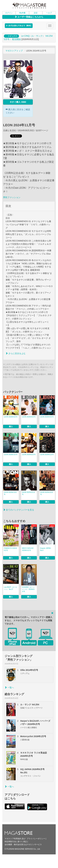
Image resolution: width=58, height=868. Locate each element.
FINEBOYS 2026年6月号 (11, 549)
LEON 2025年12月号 (10, 493)
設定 (36, 13)
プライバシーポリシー (36, 839)
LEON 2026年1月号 (47, 455)
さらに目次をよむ (16, 353)
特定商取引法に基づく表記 (16, 842)
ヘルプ (49, 13)
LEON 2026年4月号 (47, 417)
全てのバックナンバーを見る (19, 510)
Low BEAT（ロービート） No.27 (11, 588)
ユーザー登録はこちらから (29, 17)
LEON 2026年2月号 (29, 455)
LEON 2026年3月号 (11, 455)
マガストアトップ (14, 51)
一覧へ (9, 688)
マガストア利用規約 (13, 839)
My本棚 (22, 13)
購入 (11, 427)
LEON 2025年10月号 (47, 493)
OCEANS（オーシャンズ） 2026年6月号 (28, 589)
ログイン (9, 13)
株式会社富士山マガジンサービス (28, 845)
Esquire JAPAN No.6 (45, 549)
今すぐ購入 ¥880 (18, 102)
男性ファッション (12, 197)
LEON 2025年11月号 (28, 493)
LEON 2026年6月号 (11, 417)
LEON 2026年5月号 (29, 417)
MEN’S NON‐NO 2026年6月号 (28, 549)
